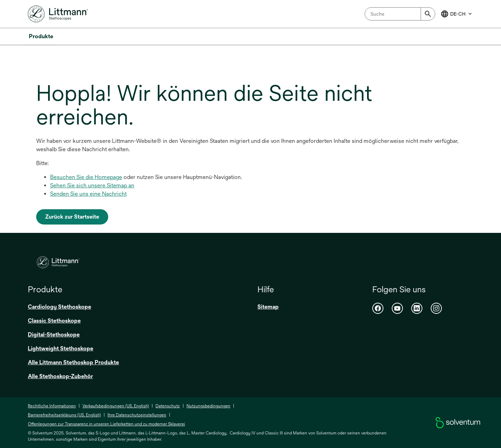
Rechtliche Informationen (52, 406)
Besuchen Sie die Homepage (86, 177)
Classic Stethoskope (54, 321)
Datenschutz (168, 406)
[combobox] (400, 14)
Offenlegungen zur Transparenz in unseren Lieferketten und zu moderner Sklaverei (106, 424)
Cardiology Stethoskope (59, 307)
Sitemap (268, 307)
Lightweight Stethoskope (61, 348)
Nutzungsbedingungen (208, 406)
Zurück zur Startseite (72, 217)
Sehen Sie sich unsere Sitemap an (92, 185)
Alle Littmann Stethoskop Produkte (73, 362)
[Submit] (428, 14)
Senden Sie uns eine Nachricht (88, 194)
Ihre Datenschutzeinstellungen (137, 415)
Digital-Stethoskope (54, 335)
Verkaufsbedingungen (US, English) (116, 406)
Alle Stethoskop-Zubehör (60, 376)
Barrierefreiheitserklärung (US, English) (64, 415)
